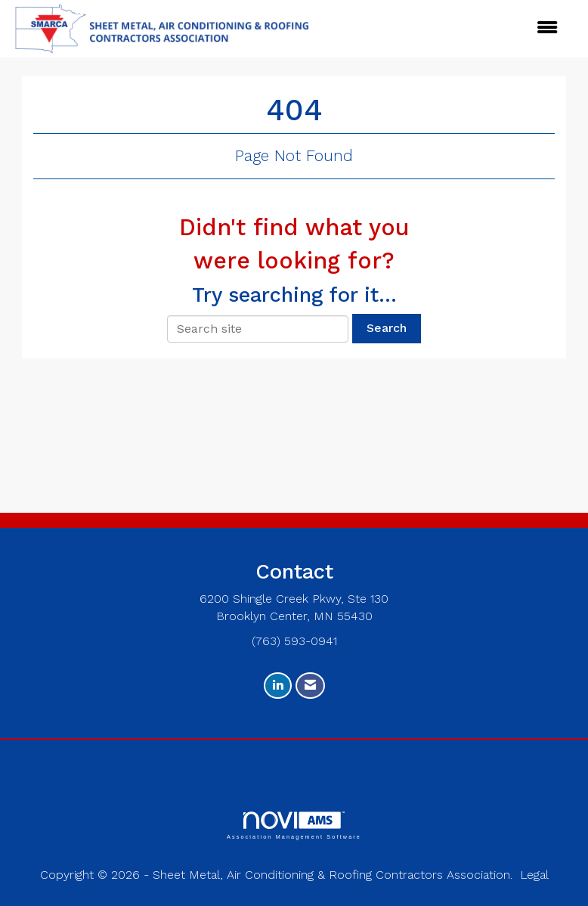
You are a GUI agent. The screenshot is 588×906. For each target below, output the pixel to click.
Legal (534, 875)
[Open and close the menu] (385, 28)
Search (387, 328)
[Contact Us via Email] (310, 686)
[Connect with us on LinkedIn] (278, 686)
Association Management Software (294, 825)
